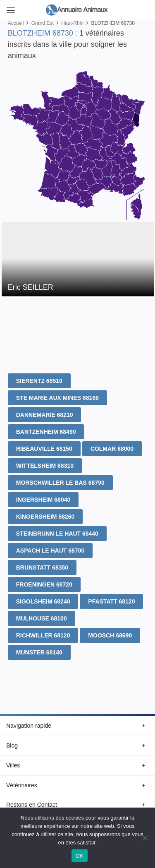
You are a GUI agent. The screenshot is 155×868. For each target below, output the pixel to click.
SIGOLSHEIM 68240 (43, 601)
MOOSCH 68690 (110, 635)
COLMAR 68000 (112, 449)
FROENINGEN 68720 (44, 584)
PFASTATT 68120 (111, 601)
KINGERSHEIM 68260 (45, 517)
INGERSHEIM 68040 (43, 500)
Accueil (16, 23)
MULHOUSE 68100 (42, 618)
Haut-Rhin (72, 23)
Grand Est (43, 23)
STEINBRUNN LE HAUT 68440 (57, 534)
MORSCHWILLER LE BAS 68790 (60, 483)
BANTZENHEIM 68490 (46, 432)
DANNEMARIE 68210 (45, 415)
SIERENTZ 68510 (39, 381)
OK (80, 856)
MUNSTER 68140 (39, 652)
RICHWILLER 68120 (43, 635)
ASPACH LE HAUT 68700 (50, 551)
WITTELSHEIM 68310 (45, 466)
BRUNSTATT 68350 (42, 567)
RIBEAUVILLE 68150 (44, 449)
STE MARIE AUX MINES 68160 (57, 398)
